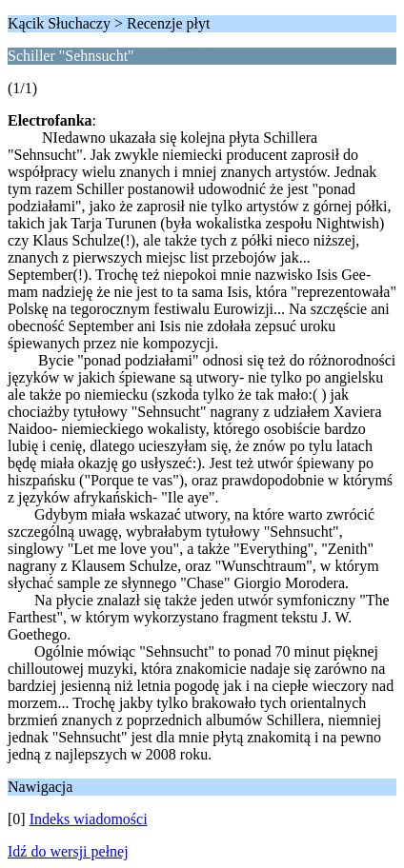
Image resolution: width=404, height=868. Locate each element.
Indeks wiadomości (89, 819)
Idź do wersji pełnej (68, 851)
